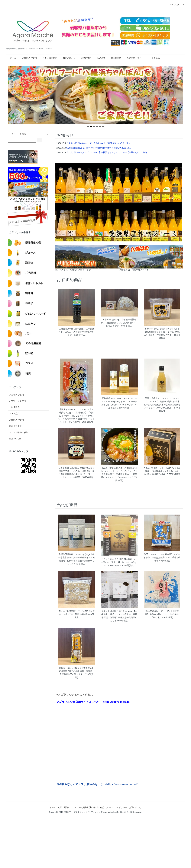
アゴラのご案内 (48, 58)
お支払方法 (114, 58)
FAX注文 (99, 58)
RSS (11, 439)
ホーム (12, 58)
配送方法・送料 (133, 58)
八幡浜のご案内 (28, 58)
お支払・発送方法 (17, 401)
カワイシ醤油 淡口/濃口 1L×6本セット (119, 559)
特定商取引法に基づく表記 (91, 807)
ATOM (18, 439)
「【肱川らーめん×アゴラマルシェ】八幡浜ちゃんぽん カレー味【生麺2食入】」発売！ (108, 152)
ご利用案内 (84, 58)
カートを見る (152, 58)
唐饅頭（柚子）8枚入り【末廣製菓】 (77, 668)
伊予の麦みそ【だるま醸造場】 (159, 554)
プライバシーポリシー (116, 807)
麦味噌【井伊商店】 (68, 611)
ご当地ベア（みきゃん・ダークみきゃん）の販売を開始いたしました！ (100, 143)
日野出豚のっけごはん (69, 468)
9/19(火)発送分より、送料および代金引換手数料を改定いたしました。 (99, 148)
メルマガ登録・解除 (19, 432)
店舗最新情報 (15, 426)
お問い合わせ (67, 58)
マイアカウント (176, 4)
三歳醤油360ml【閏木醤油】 (72, 329)
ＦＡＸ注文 (14, 414)
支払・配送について (67, 807)
